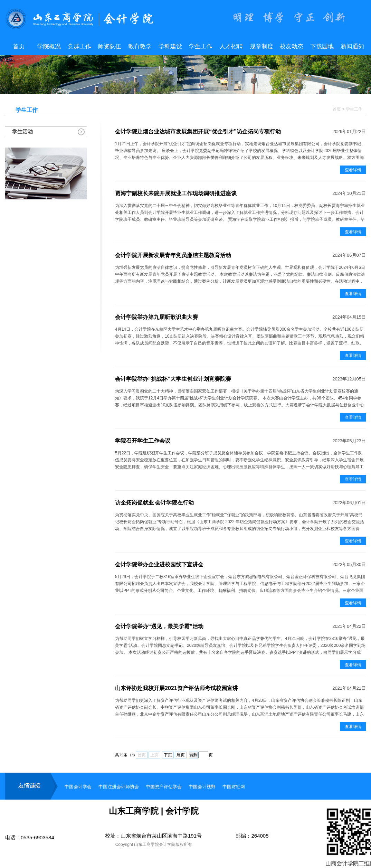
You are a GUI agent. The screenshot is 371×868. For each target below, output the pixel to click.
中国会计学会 (78, 787)
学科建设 (170, 46)
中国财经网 (234, 787)
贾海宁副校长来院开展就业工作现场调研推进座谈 (176, 193)
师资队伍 (110, 46)
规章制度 (261, 46)
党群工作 (79, 46)
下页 (168, 755)
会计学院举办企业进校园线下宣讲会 (159, 564)
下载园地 (322, 46)
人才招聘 (231, 46)
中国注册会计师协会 (119, 787)
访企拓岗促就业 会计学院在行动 (154, 503)
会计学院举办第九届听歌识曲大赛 (156, 317)
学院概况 (49, 46)
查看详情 (353, 170)
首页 (19, 46)
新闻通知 (352, 46)
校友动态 (292, 46)
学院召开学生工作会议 (143, 441)
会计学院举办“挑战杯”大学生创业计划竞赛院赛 (173, 379)
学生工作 (201, 46)
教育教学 (140, 46)
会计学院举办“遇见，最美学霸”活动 (159, 626)
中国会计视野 (202, 787)
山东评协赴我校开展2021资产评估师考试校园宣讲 (177, 688)
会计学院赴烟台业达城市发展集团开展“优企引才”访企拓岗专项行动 (198, 131)
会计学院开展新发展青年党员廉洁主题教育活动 (173, 255)
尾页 (181, 755)
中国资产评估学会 (164, 787)
